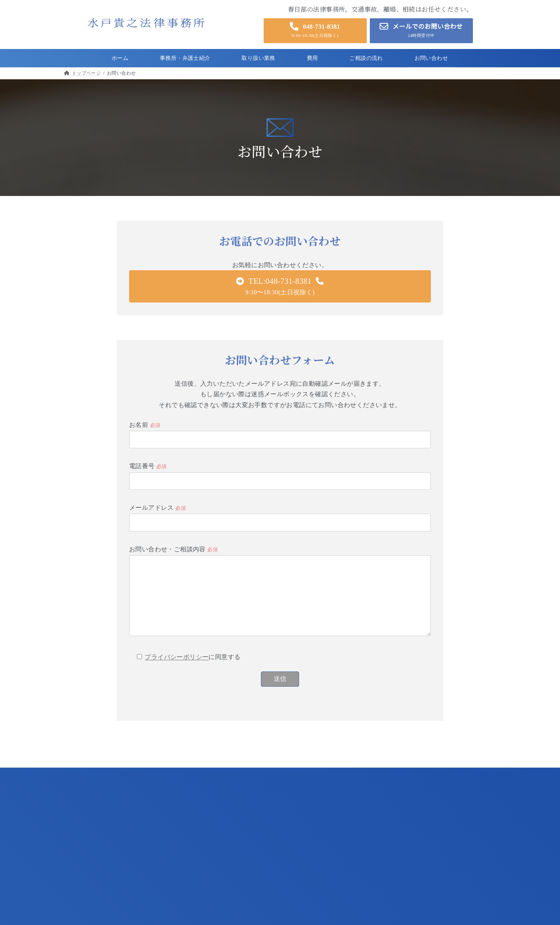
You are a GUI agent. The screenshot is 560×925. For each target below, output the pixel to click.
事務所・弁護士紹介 (91, 832)
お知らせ (79, 886)
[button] (315, 31)
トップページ (83, 819)
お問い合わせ (83, 900)
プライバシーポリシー (177, 670)
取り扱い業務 (83, 846)
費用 (74, 859)
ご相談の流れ (83, 873)
